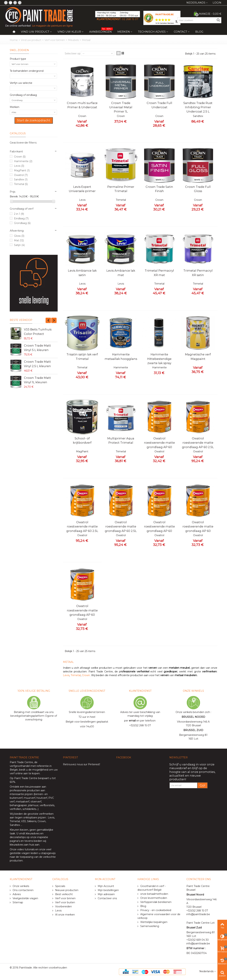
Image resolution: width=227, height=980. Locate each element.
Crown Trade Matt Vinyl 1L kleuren (37, 380)
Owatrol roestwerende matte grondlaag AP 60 (159, 443)
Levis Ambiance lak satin (82, 273)
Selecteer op (73, 54)
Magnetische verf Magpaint (198, 356)
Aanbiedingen (101, 31)
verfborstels (47, 805)
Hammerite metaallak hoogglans (121, 356)
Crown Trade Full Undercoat (159, 105)
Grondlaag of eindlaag (23, 95)
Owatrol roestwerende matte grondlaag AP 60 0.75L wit (82, 612)
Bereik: (14, 196)
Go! (202, 785)
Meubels (73, 40)
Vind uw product (35, 32)
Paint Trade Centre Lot (200, 923)
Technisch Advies (152, 32)
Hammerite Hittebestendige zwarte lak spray (159, 359)
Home (14, 40)
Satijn (19, 245)
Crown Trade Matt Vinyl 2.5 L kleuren (37, 364)
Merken (124, 32)
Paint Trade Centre (21, 762)
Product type (18, 59)
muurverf (30, 798)
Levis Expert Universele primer (82, 189)
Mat (19, 240)
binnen (39, 794)
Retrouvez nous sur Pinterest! (81, 764)
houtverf (42, 798)
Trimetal (21, 184)
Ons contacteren (23, 890)
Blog (199, 32)
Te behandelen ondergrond (27, 71)
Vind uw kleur (69, 32)
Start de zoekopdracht (34, 120)
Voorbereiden (63, 906)
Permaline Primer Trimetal (121, 189)
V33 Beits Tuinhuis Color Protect (38, 332)
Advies (16, 894)
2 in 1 (19, 214)
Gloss (19, 236)
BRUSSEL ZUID (193, 730)
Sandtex (21, 179)
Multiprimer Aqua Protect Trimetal (121, 440)
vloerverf (36, 802)
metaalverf (23, 802)
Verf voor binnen (55, 40)
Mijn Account (106, 886)
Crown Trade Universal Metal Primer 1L (121, 107)
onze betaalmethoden (154, 894)
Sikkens (32, 821)
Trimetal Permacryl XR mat (159, 273)
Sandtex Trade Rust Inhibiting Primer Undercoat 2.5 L (198, 107)
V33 (23, 821)
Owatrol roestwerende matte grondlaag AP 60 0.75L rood (198, 529)
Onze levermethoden (153, 898)
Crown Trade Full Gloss (198, 189)
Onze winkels (20, 886)
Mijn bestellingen (108, 890)
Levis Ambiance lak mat (121, 273)
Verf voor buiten (65, 902)
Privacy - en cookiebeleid (155, 910)
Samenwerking (149, 926)
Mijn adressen (106, 894)
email (132, 721)
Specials (60, 886)
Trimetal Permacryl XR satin (198, 273)
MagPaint (22, 170)
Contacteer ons (107, 898)
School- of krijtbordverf (82, 440)
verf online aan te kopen (25, 773)
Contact (180, 32)
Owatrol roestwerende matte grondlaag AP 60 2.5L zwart (82, 529)
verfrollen (16, 809)
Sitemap (17, 902)
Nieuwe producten (66, 890)
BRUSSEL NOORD (193, 717)
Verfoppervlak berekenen (156, 902)
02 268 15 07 (130, 19)
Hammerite (23, 161)
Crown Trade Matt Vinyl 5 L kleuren (37, 348)
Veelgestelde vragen (25, 898)
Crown (20, 157)
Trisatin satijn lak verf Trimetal (82, 356)
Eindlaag (21, 218)
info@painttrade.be (198, 914)
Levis (19, 166)
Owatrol (21, 175)
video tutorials (26, 849)
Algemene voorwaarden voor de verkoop (159, 916)
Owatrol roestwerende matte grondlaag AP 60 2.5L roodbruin (121, 529)
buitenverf (16, 798)
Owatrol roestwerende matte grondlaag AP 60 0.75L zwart (159, 529)
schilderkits (29, 809)
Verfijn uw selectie (21, 83)
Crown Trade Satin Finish (159, 189)
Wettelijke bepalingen (153, 922)
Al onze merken (65, 915)
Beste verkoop (21, 320)
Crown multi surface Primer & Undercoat (82, 105)
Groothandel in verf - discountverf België (152, 888)
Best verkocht (64, 894)
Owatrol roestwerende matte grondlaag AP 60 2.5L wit (198, 445)
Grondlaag (22, 223)
